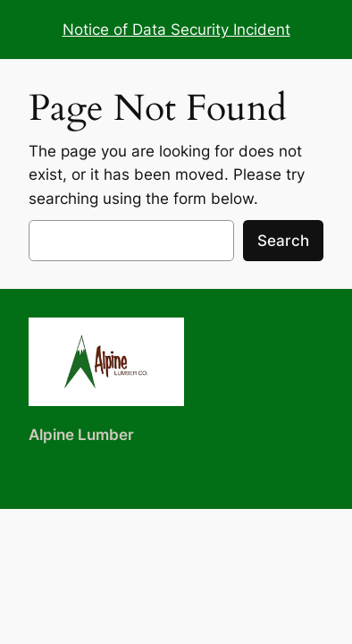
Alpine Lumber (81, 435)
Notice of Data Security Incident (176, 30)
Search (283, 241)
